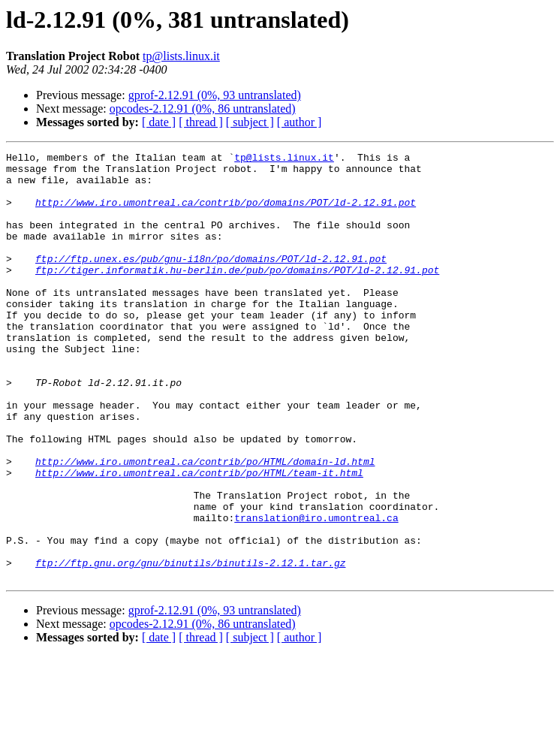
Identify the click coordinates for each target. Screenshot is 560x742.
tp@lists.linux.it (181, 56)
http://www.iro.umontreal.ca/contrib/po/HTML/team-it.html (199, 538)
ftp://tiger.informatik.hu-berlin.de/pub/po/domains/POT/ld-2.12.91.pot (237, 294)
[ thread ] (201, 122)
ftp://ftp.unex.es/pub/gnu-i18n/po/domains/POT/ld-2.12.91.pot (211, 281)
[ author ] (300, 122)
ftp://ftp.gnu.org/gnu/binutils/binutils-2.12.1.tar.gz (190, 646)
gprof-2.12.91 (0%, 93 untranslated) (215, 95)
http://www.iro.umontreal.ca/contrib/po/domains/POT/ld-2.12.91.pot (226, 213)
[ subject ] (250, 122)
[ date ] (159, 122)
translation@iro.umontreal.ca (316, 592)
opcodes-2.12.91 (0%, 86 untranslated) (203, 109)
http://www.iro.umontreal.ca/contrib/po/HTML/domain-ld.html (205, 524)
